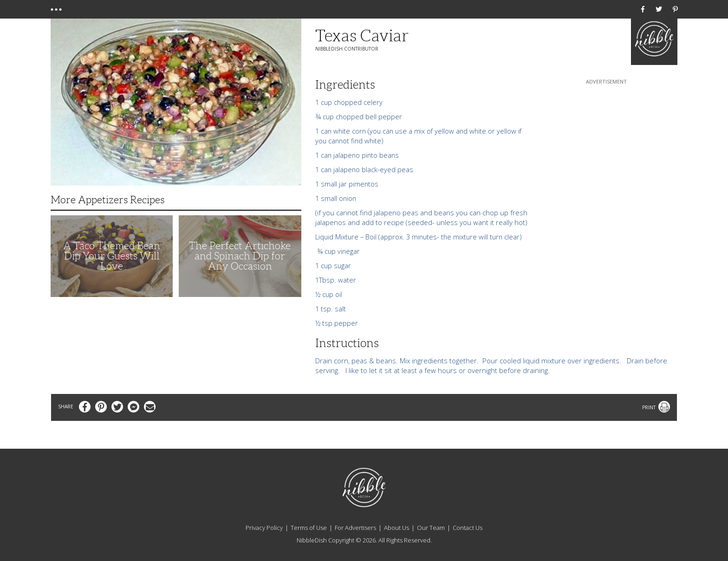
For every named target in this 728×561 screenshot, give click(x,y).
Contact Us (468, 528)
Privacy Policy (264, 528)
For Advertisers (355, 528)
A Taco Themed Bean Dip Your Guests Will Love (112, 256)
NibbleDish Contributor (347, 49)
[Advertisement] (606, 144)
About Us (396, 528)
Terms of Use (309, 528)
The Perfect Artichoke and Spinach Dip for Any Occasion (240, 256)
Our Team (431, 528)
